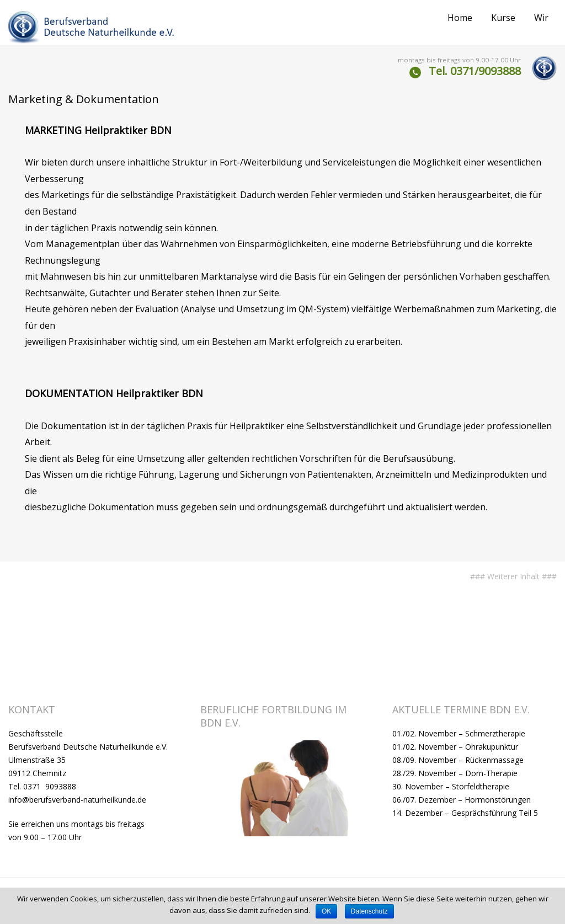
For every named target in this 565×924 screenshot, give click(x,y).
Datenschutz (369, 911)
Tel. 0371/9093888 (475, 71)
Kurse (503, 18)
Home (460, 18)
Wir (541, 18)
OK (326, 911)
